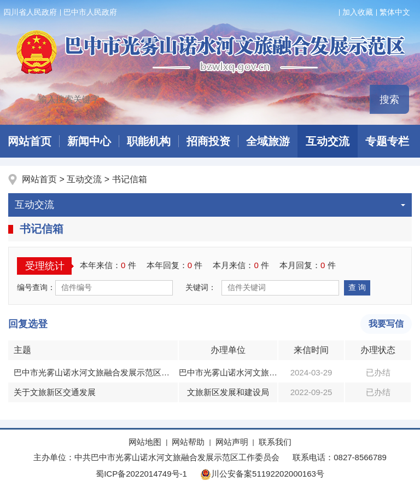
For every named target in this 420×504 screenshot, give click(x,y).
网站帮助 (188, 442)
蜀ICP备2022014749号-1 (141, 474)
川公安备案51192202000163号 (262, 474)
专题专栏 (387, 141)
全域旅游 (268, 141)
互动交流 (328, 141)
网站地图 (145, 442)
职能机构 (149, 141)
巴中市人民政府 (90, 12)
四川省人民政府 (30, 12)
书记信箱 (130, 179)
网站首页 (40, 179)
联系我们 (275, 442)
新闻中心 (89, 141)
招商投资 (208, 141)
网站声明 (232, 442)
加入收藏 (358, 12)
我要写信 (386, 324)
